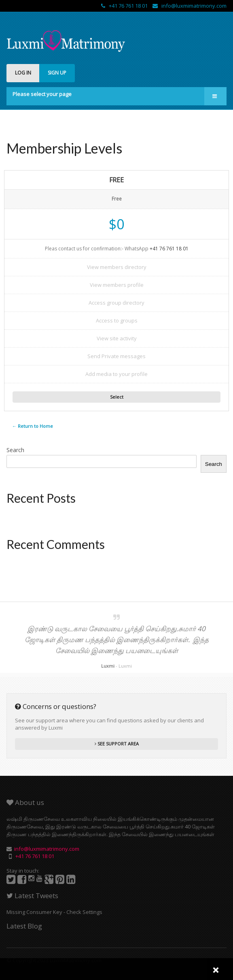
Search (15, 450)
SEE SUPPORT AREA (117, 744)
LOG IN (23, 73)
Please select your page (42, 94)
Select (117, 397)
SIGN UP (57, 73)
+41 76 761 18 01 (125, 6)
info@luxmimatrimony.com (190, 6)
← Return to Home (33, 426)
